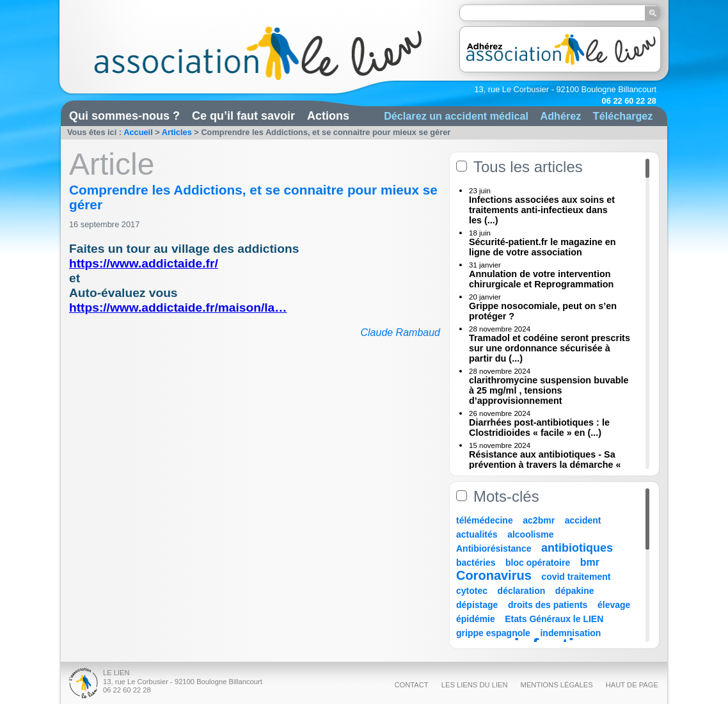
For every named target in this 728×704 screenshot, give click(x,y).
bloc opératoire (538, 563)
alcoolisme (530, 534)
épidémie (476, 619)
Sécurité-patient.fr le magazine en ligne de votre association (542, 247)
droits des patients (548, 605)
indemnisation (570, 633)
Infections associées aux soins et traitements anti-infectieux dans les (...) (542, 210)
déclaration (522, 591)
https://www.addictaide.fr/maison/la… (178, 308)
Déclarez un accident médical (456, 116)
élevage (614, 605)
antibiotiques (577, 548)
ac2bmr (539, 520)
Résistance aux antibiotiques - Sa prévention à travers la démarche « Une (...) (545, 465)
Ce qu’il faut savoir (243, 116)
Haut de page (632, 685)
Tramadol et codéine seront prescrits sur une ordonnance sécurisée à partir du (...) (550, 348)
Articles (177, 132)
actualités (477, 534)
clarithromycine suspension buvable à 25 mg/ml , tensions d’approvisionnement (549, 390)
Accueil (138, 132)
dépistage (477, 605)
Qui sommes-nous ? (124, 116)
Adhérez (560, 116)
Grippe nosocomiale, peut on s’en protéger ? (543, 311)
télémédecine (485, 520)
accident (583, 520)
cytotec (472, 591)
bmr (590, 562)
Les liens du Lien (475, 685)
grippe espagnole (493, 633)
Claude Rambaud (400, 332)
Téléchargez (623, 116)
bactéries (476, 563)
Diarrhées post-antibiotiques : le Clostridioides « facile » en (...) (539, 428)
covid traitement (576, 577)
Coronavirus (495, 575)
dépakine (575, 591)
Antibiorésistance (494, 548)
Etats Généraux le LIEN (554, 619)
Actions (328, 116)
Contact (411, 685)
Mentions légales (557, 685)
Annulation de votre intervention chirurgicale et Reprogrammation (541, 279)
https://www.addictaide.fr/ (144, 263)
